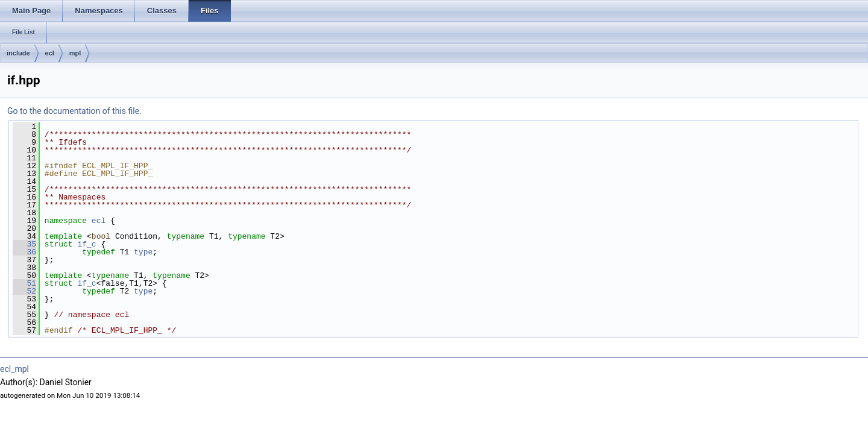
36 (24, 252)
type (143, 252)
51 (24, 283)
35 (24, 244)
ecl (50, 53)
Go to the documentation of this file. (74, 111)
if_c (86, 244)
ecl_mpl (14, 369)
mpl (75, 53)
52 (24, 291)
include (18, 53)
